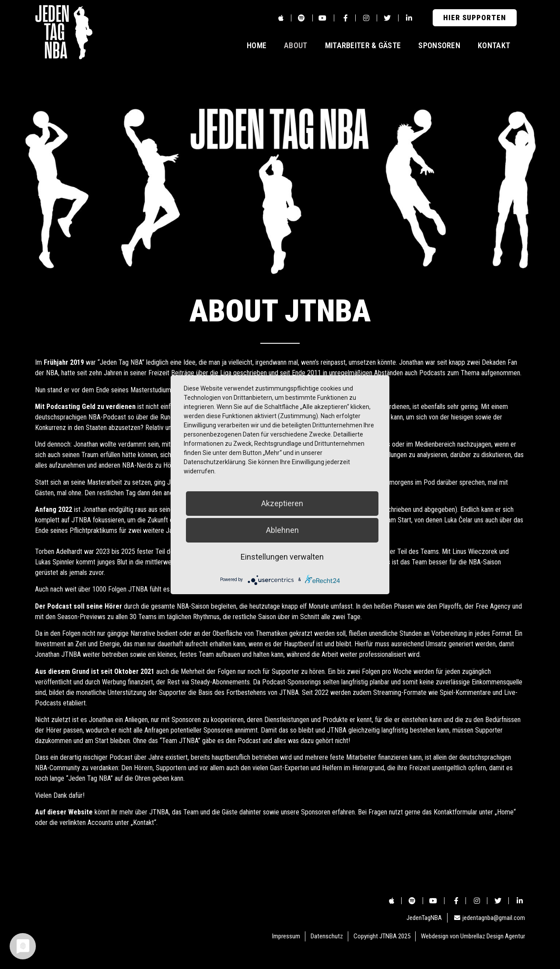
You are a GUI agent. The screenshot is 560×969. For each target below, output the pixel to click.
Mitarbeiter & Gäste (363, 45)
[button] (475, 18)
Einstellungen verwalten (282, 557)
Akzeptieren (282, 503)
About (296, 45)
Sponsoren (439, 45)
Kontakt (494, 45)
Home (257, 45)
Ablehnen (282, 530)
